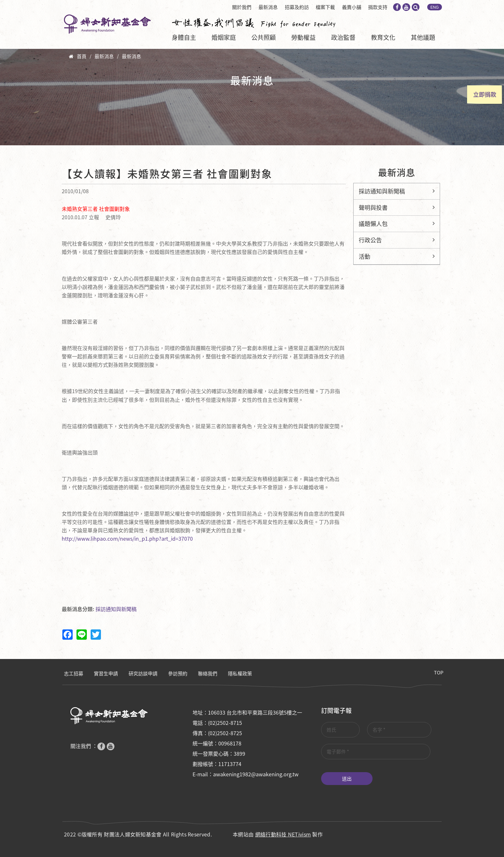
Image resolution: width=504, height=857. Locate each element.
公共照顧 (264, 37)
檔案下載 (325, 7)
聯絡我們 (208, 673)
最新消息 (268, 7)
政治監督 (343, 37)
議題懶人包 (373, 224)
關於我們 (242, 7)
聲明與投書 (373, 207)
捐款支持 (378, 7)
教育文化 (383, 37)
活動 (364, 256)
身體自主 (184, 37)
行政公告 (370, 240)
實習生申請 (106, 673)
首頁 (82, 56)
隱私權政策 (240, 673)
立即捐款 (485, 94)
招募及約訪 (297, 7)
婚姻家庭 (224, 37)
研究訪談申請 (143, 673)
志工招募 (74, 673)
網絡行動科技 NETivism (283, 834)
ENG (435, 7)
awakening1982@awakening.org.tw (256, 774)
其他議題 (423, 37)
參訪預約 (178, 673)
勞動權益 (303, 37)
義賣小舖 (352, 7)
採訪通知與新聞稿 (116, 609)
